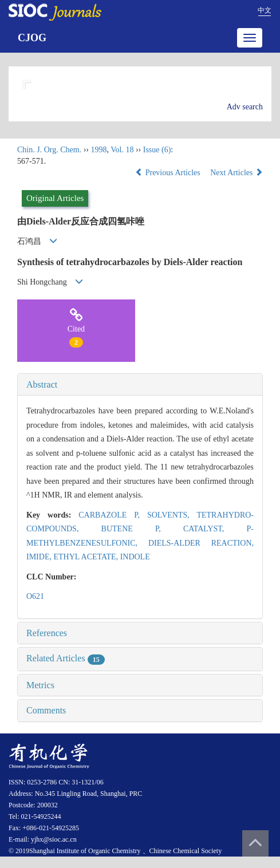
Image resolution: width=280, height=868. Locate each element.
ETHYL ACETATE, (86, 557)
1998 (98, 150)
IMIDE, (40, 557)
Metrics (40, 685)
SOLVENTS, (172, 515)
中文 (265, 10)
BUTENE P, (142, 529)
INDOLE (135, 557)
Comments (46, 710)
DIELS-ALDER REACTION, (201, 543)
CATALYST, (215, 529)
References (47, 633)
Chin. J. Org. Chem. (49, 150)
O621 (35, 596)
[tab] (140, 385)
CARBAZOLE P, (113, 515)
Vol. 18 (122, 150)
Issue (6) (157, 150)
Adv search (245, 107)
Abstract (42, 384)
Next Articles (236, 173)
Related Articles (66, 658)
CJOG (32, 38)
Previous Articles (169, 173)
